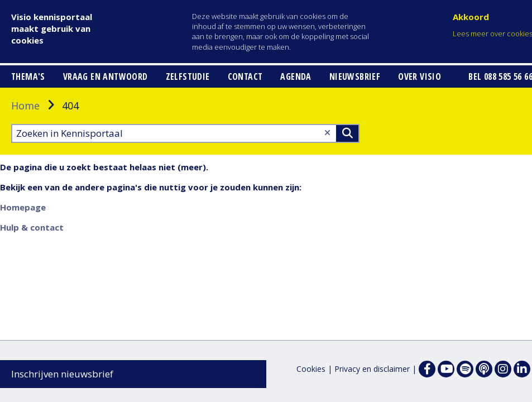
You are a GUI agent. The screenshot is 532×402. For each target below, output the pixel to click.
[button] (44, 76)
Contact (245, 140)
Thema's (28, 140)
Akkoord (471, 17)
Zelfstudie (188, 140)
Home (25, 169)
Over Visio (420, 140)
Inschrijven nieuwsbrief (62, 374)
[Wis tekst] (327, 196)
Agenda (296, 140)
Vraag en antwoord (106, 140)
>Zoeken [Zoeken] (347, 197)
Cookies (311, 369)
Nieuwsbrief (355, 140)
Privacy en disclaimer (372, 369)
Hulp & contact (32, 290)
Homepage (23, 270)
